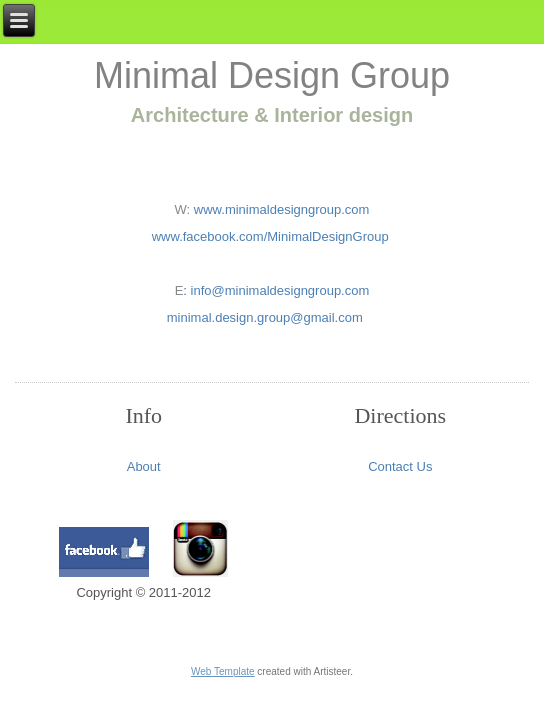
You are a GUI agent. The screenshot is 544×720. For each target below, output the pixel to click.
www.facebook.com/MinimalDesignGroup (272, 236)
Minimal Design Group (272, 75)
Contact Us (400, 466)
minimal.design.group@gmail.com (265, 317)
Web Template (223, 671)
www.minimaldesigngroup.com (279, 209)
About (144, 466)
